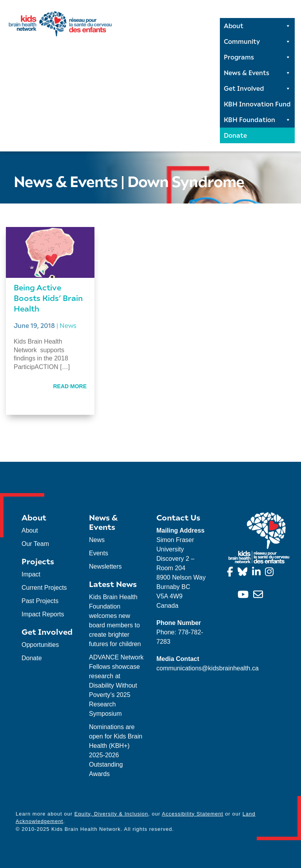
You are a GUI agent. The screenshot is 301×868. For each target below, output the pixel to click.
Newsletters (105, 566)
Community (257, 41)
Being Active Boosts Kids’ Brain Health (48, 298)
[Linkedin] (258, 573)
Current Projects (44, 588)
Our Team (35, 544)
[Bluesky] (244, 573)
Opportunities (40, 645)
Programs (257, 57)
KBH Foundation (257, 120)
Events (99, 553)
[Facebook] (231, 573)
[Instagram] (271, 573)
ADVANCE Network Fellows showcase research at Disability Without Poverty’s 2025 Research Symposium (116, 685)
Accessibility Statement (193, 814)
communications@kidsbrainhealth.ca (208, 668)
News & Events (257, 73)
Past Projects (40, 601)
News (68, 325)
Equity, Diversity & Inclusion (111, 814)
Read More (70, 386)
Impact (31, 574)
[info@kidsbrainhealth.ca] (259, 596)
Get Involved (257, 88)
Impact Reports (43, 614)
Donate (235, 135)
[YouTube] (244, 596)
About (257, 26)
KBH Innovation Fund (257, 104)
